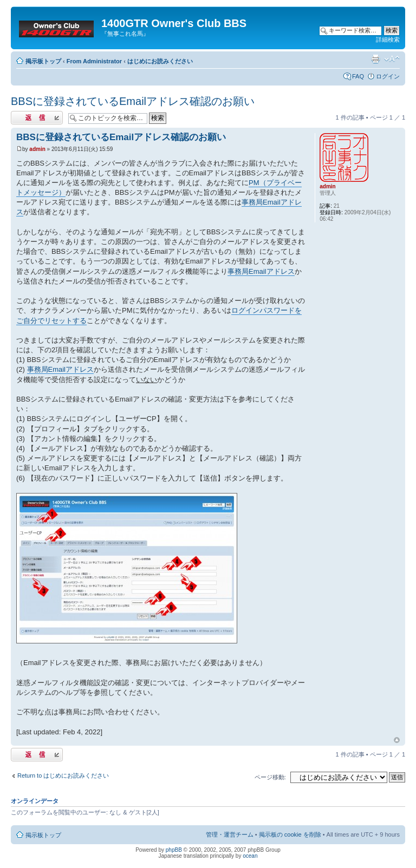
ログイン (388, 76)
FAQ (358, 76)
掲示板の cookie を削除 (290, 834)
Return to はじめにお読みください (63, 775)
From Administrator (94, 61)
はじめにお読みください (160, 61)
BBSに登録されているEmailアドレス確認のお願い (133, 101)
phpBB (174, 850)
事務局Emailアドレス (261, 271)
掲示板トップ (43, 61)
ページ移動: (270, 777)
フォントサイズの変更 (392, 59)
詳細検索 (388, 40)
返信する (37, 118)
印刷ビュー (375, 59)
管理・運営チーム (230, 834)
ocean (250, 856)
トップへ (397, 740)
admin (37, 149)
